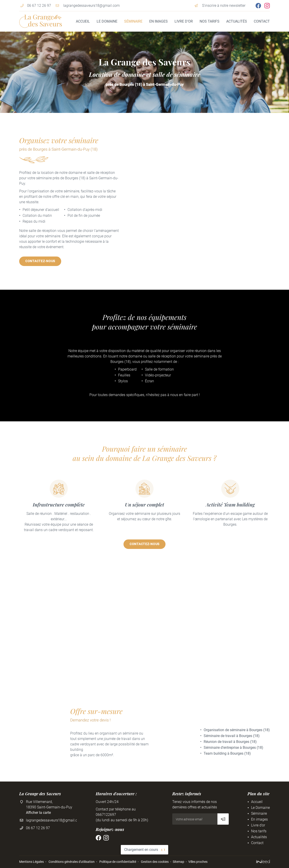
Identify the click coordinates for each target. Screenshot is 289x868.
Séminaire (133, 21)
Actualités (237, 21)
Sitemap (178, 862)
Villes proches (198, 862)
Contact (262, 21)
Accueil (83, 21)
